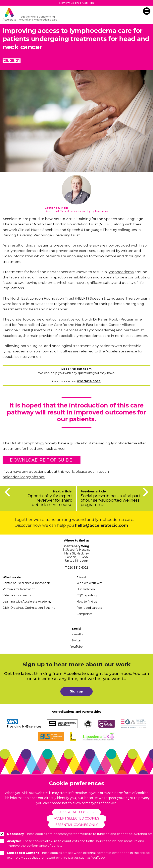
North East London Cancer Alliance (105, 325)
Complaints (84, 614)
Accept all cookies (76, 812)
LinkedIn (77, 634)
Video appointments (17, 595)
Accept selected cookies (76, 818)
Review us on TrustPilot (77, 3)
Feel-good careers (89, 608)
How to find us (87, 602)
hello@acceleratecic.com (102, 525)
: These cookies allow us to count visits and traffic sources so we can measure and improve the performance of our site (72, 843)
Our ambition (86, 589)
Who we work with (90, 583)
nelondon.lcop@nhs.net (24, 477)
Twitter (77, 640)
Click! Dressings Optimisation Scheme (29, 608)
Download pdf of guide (42, 460)
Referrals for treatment (19, 589)
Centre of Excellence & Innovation (26, 583)
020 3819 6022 (78, 568)
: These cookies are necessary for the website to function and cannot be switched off (76, 834)
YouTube (77, 647)
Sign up (76, 691)
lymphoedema (121, 272)
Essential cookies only (76, 825)
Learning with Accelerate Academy (27, 602)
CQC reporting (87, 595)
